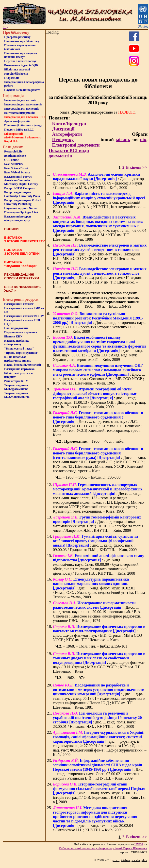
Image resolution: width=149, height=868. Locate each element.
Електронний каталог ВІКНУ (24, 316)
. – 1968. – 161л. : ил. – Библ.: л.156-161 (91, 646)
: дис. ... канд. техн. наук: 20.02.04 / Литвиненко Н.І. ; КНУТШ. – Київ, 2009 (95, 819)
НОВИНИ (11, 229)
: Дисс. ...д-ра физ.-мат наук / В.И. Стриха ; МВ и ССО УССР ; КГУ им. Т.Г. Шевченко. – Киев (99, 633)
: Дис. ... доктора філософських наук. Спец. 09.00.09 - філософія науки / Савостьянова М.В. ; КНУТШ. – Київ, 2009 (99, 181)
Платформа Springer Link (21, 212)
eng (6, 27)
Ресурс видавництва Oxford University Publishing (23, 202)
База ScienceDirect (16, 168)
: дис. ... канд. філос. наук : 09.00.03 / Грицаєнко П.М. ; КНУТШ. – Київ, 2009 (96, 543)
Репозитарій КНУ (16, 381)
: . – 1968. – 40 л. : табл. (90, 441)
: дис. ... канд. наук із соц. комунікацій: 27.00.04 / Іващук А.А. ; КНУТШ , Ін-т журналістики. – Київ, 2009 (99, 202)
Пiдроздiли (11, 78)
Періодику (63, 140)
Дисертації (63, 129)
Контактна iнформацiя (19, 113)
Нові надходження (16, 328)
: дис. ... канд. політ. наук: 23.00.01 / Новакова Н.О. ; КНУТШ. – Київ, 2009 (97, 720)
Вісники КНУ (13, 336)
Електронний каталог (19, 304)
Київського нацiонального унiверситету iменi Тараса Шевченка (103, 848)
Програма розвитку (17, 37)
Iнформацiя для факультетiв (23, 104)
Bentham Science (15, 156)
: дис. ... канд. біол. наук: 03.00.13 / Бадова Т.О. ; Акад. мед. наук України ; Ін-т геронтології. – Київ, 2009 (100, 348)
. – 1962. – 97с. (71, 678)
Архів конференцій (17, 121)
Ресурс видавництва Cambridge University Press (22, 194)
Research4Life (13, 151)
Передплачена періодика (21, 332)
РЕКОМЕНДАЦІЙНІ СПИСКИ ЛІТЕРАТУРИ (22, 276)
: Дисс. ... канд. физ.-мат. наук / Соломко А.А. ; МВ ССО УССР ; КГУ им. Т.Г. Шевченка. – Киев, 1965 (99, 374)
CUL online (11, 160)
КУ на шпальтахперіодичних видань (18, 359)
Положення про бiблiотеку (22, 41)
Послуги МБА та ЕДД (19, 130)
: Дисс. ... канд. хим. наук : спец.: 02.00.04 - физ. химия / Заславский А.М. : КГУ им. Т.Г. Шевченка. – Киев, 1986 (100, 228)
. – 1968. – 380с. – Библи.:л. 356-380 (88, 477)
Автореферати (67, 134)
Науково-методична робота (22, 90)
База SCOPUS (13, 164)
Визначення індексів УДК (21, 65)
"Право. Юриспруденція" (21, 353)
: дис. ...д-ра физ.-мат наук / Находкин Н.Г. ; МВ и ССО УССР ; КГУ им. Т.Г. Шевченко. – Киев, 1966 (100, 254)
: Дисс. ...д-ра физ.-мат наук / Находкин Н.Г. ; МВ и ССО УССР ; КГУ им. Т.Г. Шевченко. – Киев (100, 278)
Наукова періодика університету (17, 342)
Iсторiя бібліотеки (16, 74)
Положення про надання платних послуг (21, 55)
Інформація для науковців (22, 109)
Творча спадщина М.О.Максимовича (17, 395)
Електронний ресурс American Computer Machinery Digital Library (21, 180)
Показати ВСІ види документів (69, 153)
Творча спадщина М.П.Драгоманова (16, 387)
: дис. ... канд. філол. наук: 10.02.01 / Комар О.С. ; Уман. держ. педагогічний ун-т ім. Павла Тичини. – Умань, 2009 (99, 588)
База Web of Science (17, 172)
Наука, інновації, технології (23, 365)
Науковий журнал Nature (21, 208)
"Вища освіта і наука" (19, 349)
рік (143, 140)
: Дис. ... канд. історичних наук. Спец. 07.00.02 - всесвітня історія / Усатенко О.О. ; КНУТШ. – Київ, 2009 (99, 323)
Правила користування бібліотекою (20, 47)
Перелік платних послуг (20, 61)
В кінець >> (137, 167)
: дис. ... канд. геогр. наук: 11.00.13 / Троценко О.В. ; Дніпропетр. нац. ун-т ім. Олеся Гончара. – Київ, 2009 (99, 398)
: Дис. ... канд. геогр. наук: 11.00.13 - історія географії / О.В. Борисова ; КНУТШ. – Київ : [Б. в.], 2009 (99, 793)
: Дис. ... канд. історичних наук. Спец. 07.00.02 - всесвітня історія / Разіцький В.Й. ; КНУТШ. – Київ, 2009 (98, 769)
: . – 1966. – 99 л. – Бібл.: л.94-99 (98, 300)
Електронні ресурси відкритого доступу (17, 218)
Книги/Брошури (69, 123)
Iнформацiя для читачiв (20, 100)
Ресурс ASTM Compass (19, 188)
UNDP (139, 844)
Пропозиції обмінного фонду (23, 125)
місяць (123, 140)
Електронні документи (76, 145)
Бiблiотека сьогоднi (17, 69)
